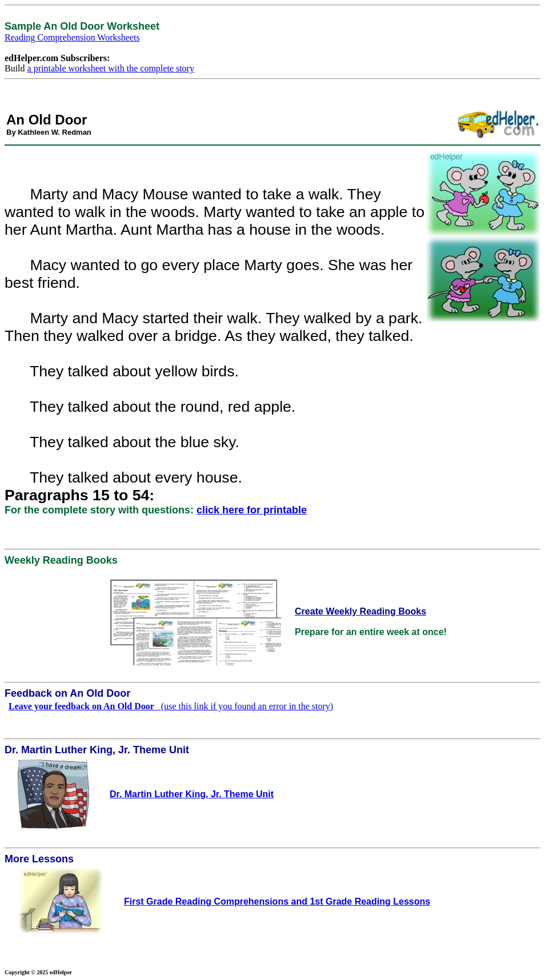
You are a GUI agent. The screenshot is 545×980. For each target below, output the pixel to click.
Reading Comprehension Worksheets (72, 37)
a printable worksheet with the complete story (111, 68)
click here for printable (252, 510)
